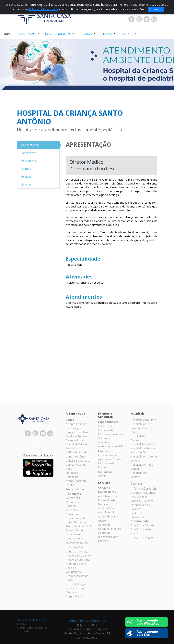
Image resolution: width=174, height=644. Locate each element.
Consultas (105, 472)
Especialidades (108, 422)
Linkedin (154, 19)
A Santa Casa (28, 34)
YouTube (147, 19)
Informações (75, 547)
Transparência (75, 489)
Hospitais (86, 34)
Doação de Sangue (143, 525)
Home (8, 34)
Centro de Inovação (78, 551)
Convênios (72, 514)
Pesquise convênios (111, 434)
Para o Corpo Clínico (78, 556)
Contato (127, 34)
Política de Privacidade (43, 9)
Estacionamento (76, 518)
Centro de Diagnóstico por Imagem (108, 537)
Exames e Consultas (58, 34)
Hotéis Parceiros (76, 522)
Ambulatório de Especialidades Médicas (108, 500)
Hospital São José (141, 424)
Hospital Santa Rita (142, 444)
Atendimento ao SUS (78, 526)
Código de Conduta (78, 452)
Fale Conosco (139, 497)
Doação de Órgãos (142, 537)
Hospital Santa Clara (143, 420)
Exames (103, 451)
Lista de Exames (108, 455)
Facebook (131, 19)
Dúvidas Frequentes (143, 493)
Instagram (139, 19)
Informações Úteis (144, 489)
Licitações (72, 473)
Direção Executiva (77, 432)
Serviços (106, 34)
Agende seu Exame (110, 459)
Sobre (70, 420)
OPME (102, 476)
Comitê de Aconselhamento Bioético (76, 481)
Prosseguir (156, 9)
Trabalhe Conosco (142, 501)
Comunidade (140, 521)
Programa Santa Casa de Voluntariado (76, 568)
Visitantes (72, 510)
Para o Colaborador (78, 560)
